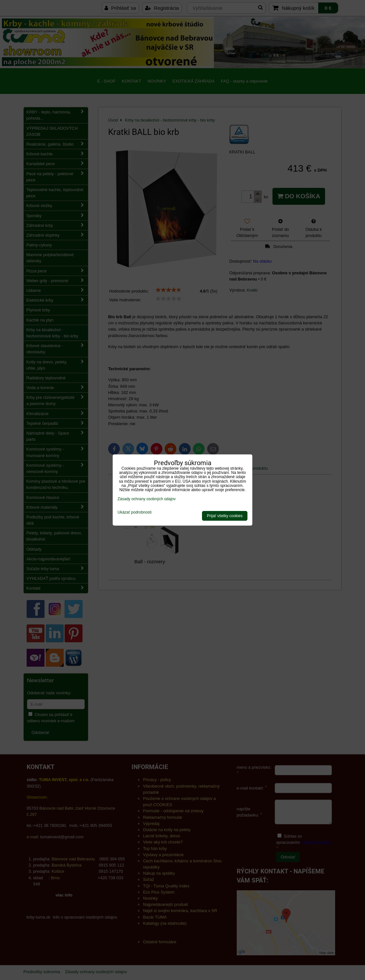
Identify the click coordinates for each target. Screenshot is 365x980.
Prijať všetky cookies (225, 516)
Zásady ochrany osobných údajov (147, 499)
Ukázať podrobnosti (135, 512)
